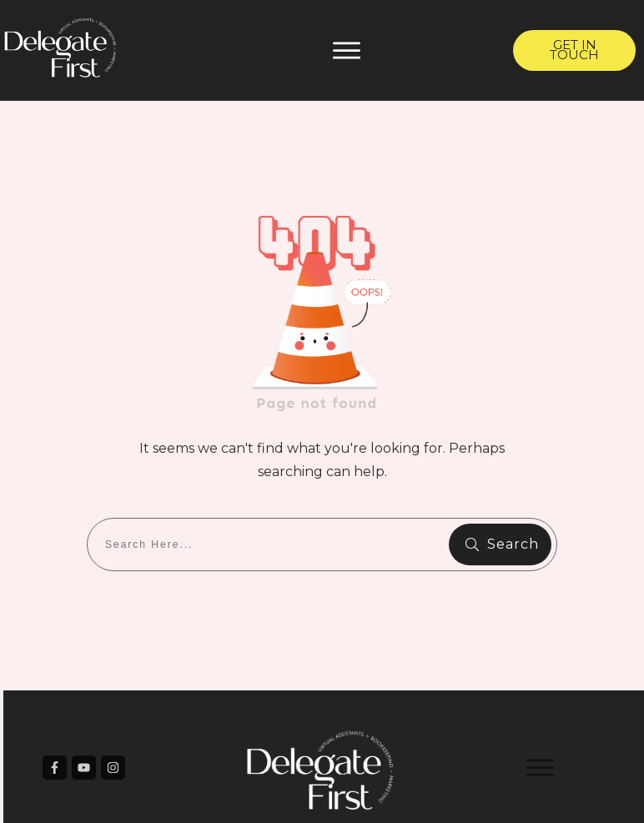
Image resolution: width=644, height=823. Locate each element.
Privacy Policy (444, 795)
